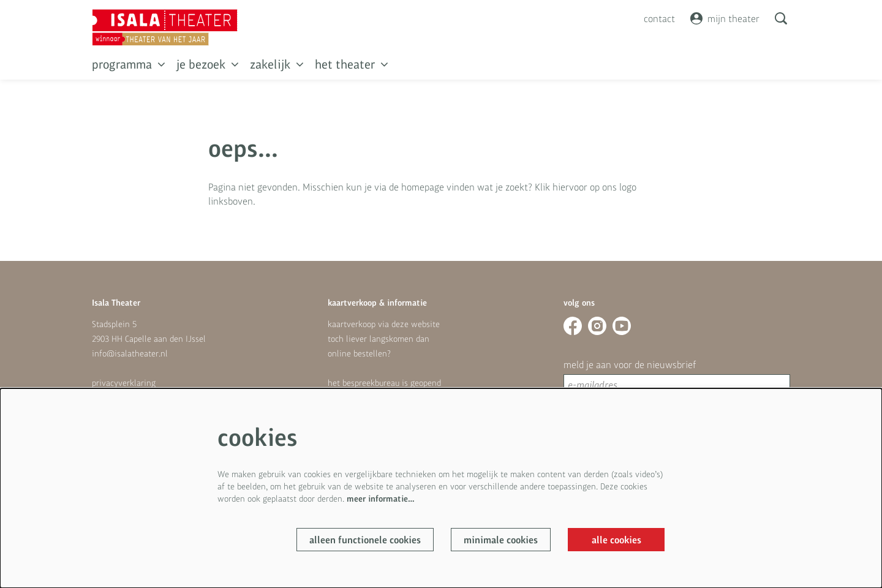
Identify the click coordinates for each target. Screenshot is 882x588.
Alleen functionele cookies (365, 539)
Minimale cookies (501, 539)
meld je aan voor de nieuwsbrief (630, 364)
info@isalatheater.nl (130, 353)
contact (659, 18)
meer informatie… (381, 498)
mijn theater (725, 18)
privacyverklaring (124, 383)
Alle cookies (616, 539)
